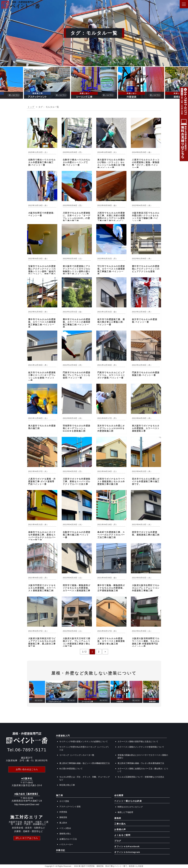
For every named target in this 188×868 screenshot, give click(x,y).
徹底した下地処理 (125, 812)
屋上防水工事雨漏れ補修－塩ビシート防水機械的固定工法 (85, 763)
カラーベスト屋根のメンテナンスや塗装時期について (141, 747)
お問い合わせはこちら (27, 769)
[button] (3, 83)
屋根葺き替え (65, 834)
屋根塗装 (63, 817)
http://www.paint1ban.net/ (27, 804)
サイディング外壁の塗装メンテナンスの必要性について (84, 742)
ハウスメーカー (66, 844)
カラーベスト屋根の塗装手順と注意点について (138, 742)
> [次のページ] (105, 652)
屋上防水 (63, 823)
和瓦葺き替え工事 (67, 785)
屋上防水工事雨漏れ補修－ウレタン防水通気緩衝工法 (141, 763)
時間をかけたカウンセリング (130, 807)
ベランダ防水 (65, 828)
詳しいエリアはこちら (27, 838)
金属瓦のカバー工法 (68, 839)
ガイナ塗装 (64, 801)
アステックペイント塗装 (70, 807)
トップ (31, 107)
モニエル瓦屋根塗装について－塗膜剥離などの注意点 (141, 777)
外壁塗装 (63, 812)
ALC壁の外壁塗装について (71, 769)
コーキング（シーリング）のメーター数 (77, 755)
